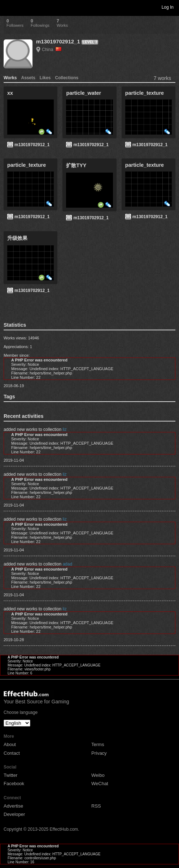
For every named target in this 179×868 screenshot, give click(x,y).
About (10, 744)
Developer (14, 814)
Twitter (10, 775)
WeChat (100, 784)
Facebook (14, 784)
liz (64, 429)
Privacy (99, 753)
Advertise (13, 806)
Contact (12, 753)
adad (67, 564)
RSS (96, 806)
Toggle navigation (9, 7)
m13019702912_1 (58, 41)
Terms (98, 744)
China (52, 50)
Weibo (98, 775)
